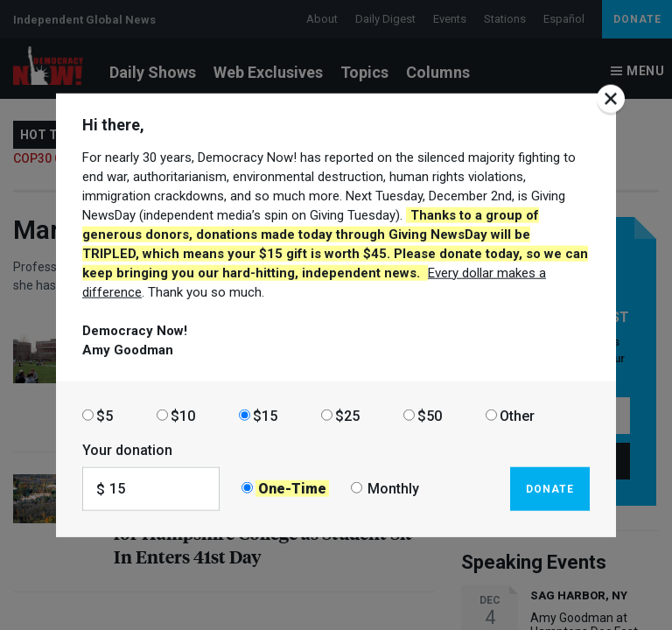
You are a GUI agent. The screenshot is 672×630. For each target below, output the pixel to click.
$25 (347, 415)
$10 (183, 415)
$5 (105, 415)
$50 (430, 415)
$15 (265, 415)
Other (517, 415)
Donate (550, 488)
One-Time (292, 489)
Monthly (393, 489)
